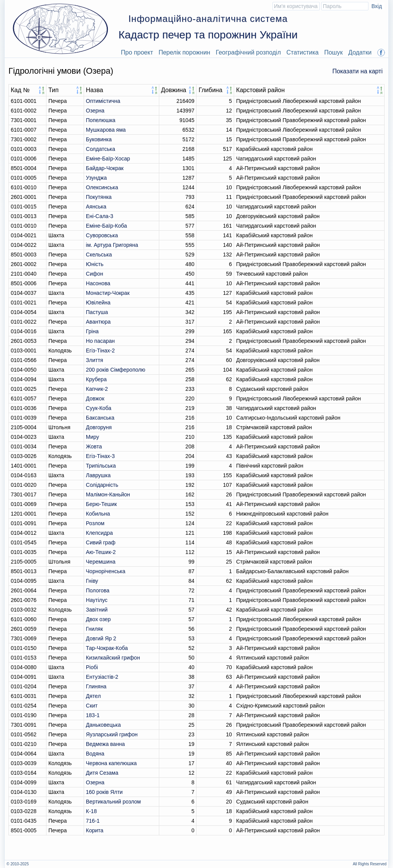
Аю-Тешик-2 (101, 552)
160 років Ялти (104, 792)
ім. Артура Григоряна (112, 245)
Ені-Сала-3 (100, 216)
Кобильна (98, 514)
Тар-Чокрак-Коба (107, 648)
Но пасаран (100, 341)
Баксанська (100, 418)
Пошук (334, 52)
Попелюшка (101, 120)
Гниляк (94, 629)
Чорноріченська (106, 571)
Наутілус (97, 600)
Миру (92, 437)
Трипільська (101, 466)
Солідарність (102, 485)
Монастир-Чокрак (108, 293)
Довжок (95, 398)
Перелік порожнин (184, 52)
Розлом (95, 523)
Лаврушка (98, 475)
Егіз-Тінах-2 (100, 351)
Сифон (95, 274)
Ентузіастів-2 (102, 677)
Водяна (95, 754)
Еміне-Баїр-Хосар (108, 159)
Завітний (97, 610)
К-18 (91, 811)
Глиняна (96, 686)
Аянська (96, 207)
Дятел (93, 696)
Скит (92, 706)
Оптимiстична (103, 101)
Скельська (99, 255)
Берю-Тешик (102, 504)
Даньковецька (103, 725)
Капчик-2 (97, 389)
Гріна (92, 331)
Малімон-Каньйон (108, 494)
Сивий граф (101, 542)
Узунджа (96, 178)
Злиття (95, 360)
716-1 (93, 821)
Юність (95, 264)
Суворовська (102, 235)
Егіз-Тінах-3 (100, 456)
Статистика (302, 52)
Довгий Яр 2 (101, 638)
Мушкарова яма (106, 130)
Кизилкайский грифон (113, 658)
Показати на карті (357, 71)
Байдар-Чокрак (105, 168)
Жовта (94, 446)
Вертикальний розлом (113, 802)
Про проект (137, 52)
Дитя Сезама (102, 773)
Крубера (96, 379)
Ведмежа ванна (106, 744)
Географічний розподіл (248, 52)
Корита (95, 830)
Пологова (98, 590)
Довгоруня (99, 427)
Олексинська (102, 187)
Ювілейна (98, 303)
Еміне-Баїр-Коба (107, 226)
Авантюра (98, 322)
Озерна (95, 111)
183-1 (93, 715)
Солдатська (101, 149)
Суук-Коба (99, 408)
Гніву (92, 581)
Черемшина (101, 562)
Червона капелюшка (111, 763)
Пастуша (97, 312)
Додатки (360, 52)
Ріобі (92, 667)
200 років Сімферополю (116, 370)
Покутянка (99, 197)
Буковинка (99, 139)
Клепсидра (99, 533)
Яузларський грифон (112, 734)
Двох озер (98, 619)
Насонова (98, 283)
